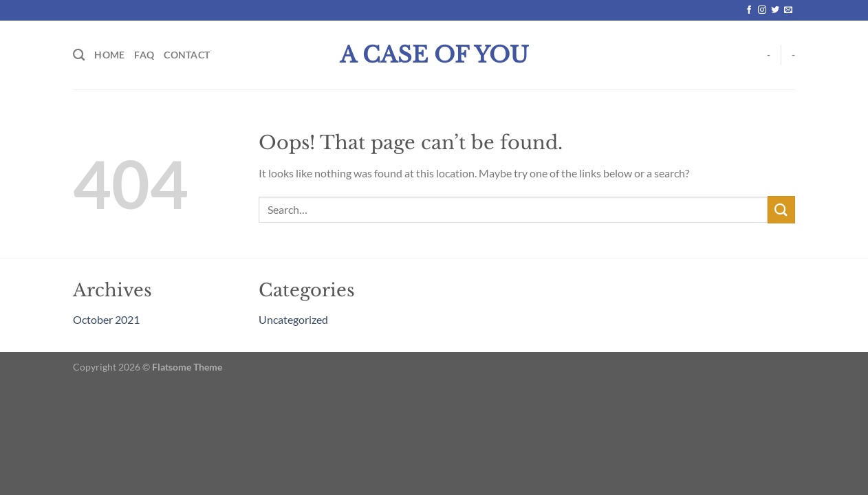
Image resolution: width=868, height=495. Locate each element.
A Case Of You (434, 55)
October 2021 (106, 319)
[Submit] (781, 209)
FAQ (144, 55)
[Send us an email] (788, 10)
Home (109, 55)
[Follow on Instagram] (762, 10)
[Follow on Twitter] (775, 10)
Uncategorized (293, 319)
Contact (187, 55)
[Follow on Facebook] (749, 10)
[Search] (79, 55)
